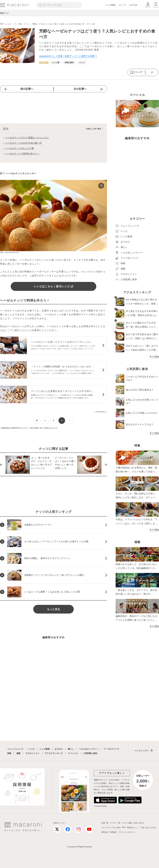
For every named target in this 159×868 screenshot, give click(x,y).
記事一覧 (105, 823)
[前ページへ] (37, 421)
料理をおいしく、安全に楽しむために (142, 828)
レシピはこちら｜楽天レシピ (53, 286)
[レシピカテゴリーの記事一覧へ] (44, 63)
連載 (18, 753)
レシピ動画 (110, 5)
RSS (124, 827)
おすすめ (133, 5)
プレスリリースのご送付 (111, 828)
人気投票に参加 (90, 753)
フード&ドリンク (111, 749)
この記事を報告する (100, 412)
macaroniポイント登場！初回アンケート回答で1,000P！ (68, 56)
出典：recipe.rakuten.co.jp (9, 252)
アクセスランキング (54, 753)
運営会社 (105, 832)
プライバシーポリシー (127, 832)
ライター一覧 (115, 823)
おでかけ (59, 749)
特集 (9, 753)
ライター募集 (127, 823)
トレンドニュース (15, 749)
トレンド (122, 5)
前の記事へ (27, 89)
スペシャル (73, 753)
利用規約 (113, 832)
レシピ (32, 749)
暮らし (71, 749)
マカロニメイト (33, 753)
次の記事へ (80, 89)
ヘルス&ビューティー (89, 749)
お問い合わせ (139, 823)
